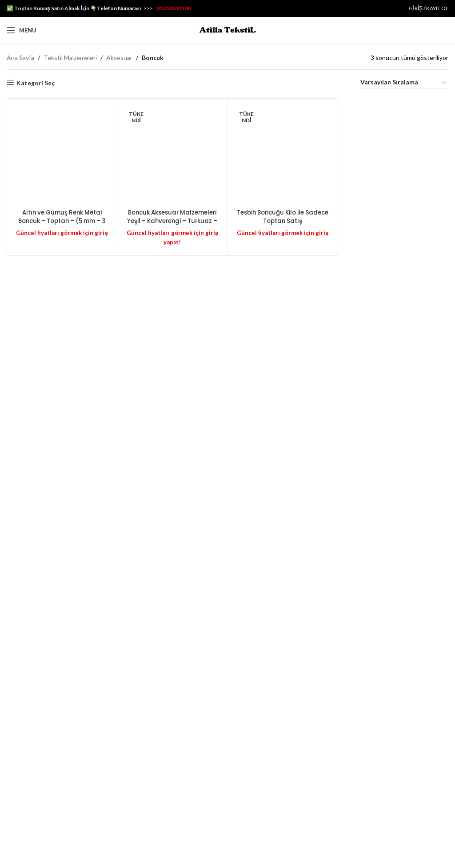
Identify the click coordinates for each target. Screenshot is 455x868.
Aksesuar (119, 58)
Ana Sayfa (20, 58)
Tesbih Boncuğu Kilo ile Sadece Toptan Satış (283, 782)
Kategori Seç (36, 83)
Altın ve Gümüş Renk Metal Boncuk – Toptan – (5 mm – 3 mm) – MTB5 (62, 786)
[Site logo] (227, 30)
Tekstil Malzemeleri (70, 58)
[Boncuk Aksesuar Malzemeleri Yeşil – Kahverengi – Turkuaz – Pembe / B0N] (172, 436)
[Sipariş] (404, 83)
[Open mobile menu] (22, 30)
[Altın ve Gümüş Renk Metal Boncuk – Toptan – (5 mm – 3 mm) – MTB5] (62, 436)
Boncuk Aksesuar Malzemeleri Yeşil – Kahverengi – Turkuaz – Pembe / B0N (172, 790)
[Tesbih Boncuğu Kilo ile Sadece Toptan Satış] (283, 436)
